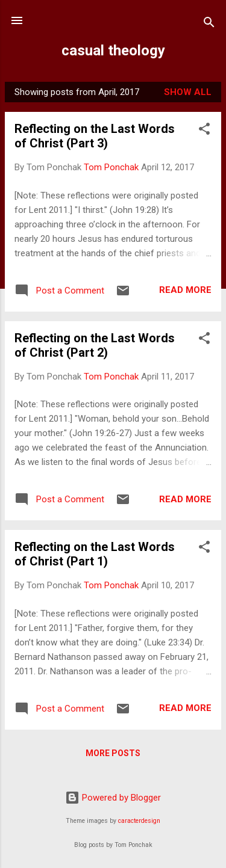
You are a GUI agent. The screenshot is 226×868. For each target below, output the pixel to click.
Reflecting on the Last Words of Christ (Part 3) (95, 136)
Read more (185, 290)
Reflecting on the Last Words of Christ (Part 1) (95, 554)
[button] (204, 131)
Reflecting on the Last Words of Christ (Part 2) (95, 345)
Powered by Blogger (113, 798)
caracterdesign (139, 821)
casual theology (113, 51)
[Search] (209, 24)
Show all (188, 92)
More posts (113, 753)
